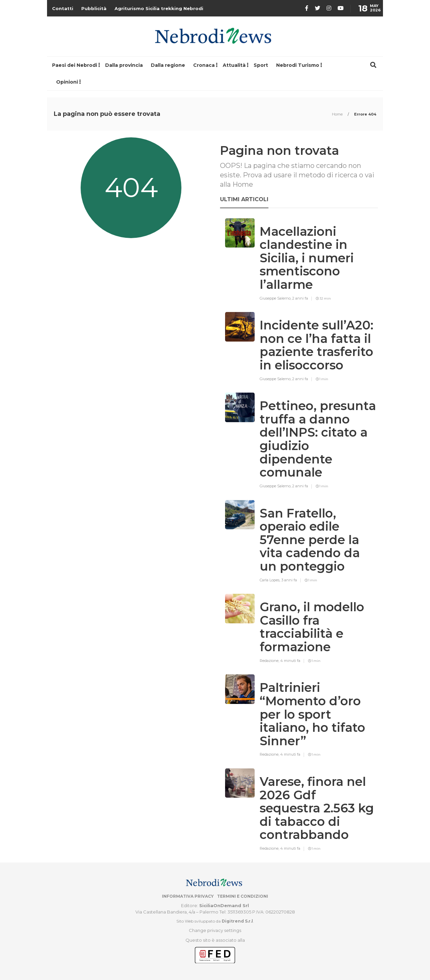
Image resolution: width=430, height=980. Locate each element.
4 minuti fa (290, 661)
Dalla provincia (124, 65)
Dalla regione (168, 65)
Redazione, (270, 661)
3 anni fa (289, 580)
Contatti (63, 8)
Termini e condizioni (243, 896)
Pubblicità (94, 8)
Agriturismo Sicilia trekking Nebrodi (159, 8)
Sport (261, 65)
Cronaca (204, 65)
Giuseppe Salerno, (276, 298)
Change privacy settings (215, 930)
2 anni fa (300, 298)
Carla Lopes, (270, 580)
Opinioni (67, 82)
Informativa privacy (188, 896)
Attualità (234, 65)
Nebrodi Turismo (298, 65)
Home (338, 114)
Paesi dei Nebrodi (75, 65)
